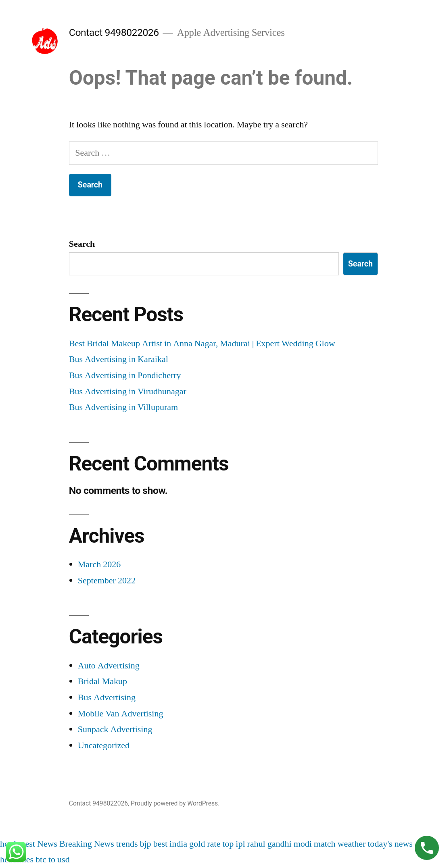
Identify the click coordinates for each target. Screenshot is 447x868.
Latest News (35, 844)
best (160, 844)
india (178, 844)
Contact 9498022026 (114, 32)
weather (352, 844)
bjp (146, 844)
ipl (240, 844)
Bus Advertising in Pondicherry (125, 375)
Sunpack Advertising (115, 729)
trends (127, 844)
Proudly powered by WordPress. (175, 803)
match (325, 844)
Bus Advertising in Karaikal (119, 359)
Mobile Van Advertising (121, 714)
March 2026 (99, 564)
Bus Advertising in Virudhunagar (128, 391)
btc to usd (53, 860)
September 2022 (107, 581)
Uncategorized (104, 745)
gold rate (205, 844)
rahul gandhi (269, 844)
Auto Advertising (109, 666)
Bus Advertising (107, 697)
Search (82, 244)
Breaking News (87, 844)
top (228, 844)
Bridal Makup (102, 681)
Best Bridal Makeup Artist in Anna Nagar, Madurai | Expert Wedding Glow (202, 343)
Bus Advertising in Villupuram (123, 407)
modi (303, 844)
